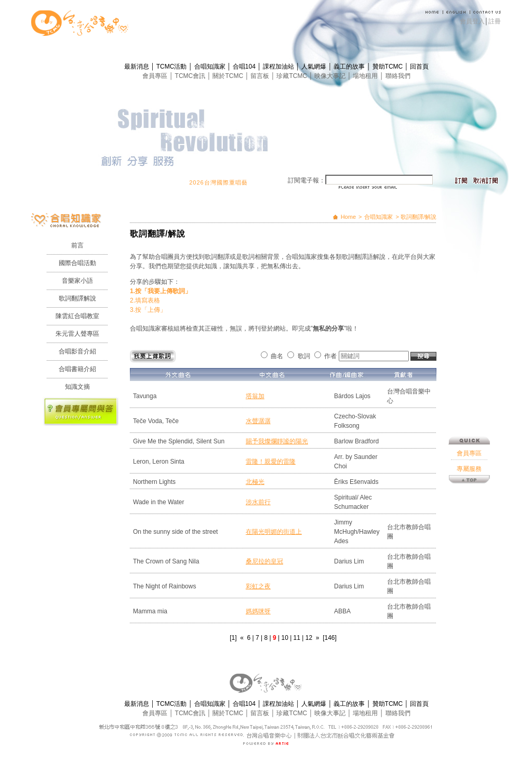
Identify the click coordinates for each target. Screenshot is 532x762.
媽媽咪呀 (258, 611)
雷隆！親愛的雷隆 (271, 462)
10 (284, 638)
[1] (233, 638)
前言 (77, 245)
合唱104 (245, 67)
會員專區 (156, 76)
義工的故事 (350, 67)
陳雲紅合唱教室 (77, 316)
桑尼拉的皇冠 (264, 561)
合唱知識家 (211, 67)
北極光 (255, 482)
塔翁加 (255, 396)
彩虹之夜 (258, 586)
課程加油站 (279, 67)
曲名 (277, 356)
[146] (330, 638)
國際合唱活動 (77, 263)
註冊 (495, 21)
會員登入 (472, 21)
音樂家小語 (77, 281)
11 (297, 638)
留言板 (261, 76)
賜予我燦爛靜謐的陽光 (277, 441)
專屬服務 (469, 403)
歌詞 (304, 356)
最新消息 (137, 67)
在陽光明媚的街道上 (274, 532)
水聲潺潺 (258, 421)
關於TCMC (229, 76)
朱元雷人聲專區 (77, 334)
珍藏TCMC (292, 76)
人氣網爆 (315, 67)
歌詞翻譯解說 (77, 298)
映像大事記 (331, 76)
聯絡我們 (398, 76)
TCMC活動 (172, 67)
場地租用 (366, 76)
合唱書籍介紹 (77, 369)
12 (309, 638)
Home (348, 217)
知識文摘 (77, 387)
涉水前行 (258, 502)
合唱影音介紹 (77, 351)
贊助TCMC (389, 67)
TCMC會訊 (191, 76)
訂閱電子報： (307, 180)
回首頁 (419, 67)
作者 (330, 356)
